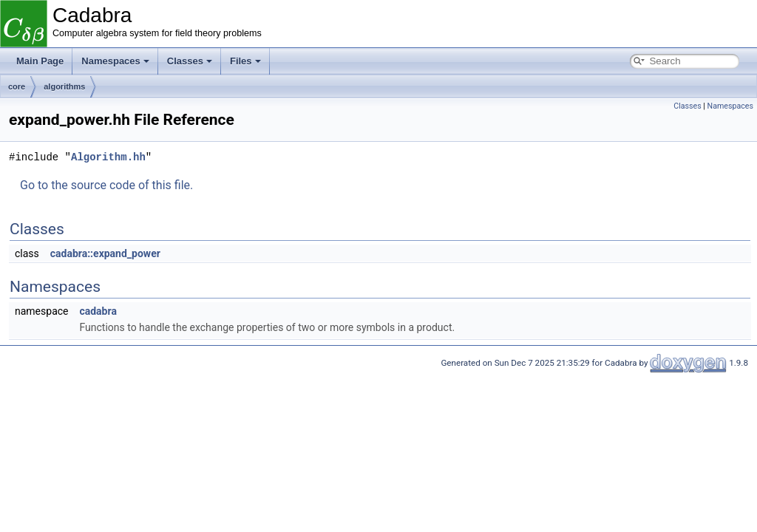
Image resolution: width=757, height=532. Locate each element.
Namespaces (115, 61)
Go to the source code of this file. (106, 185)
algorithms (64, 86)
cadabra (98, 311)
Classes (190, 61)
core (17, 86)
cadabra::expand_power (105, 253)
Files (245, 61)
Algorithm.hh (108, 157)
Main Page (40, 61)
